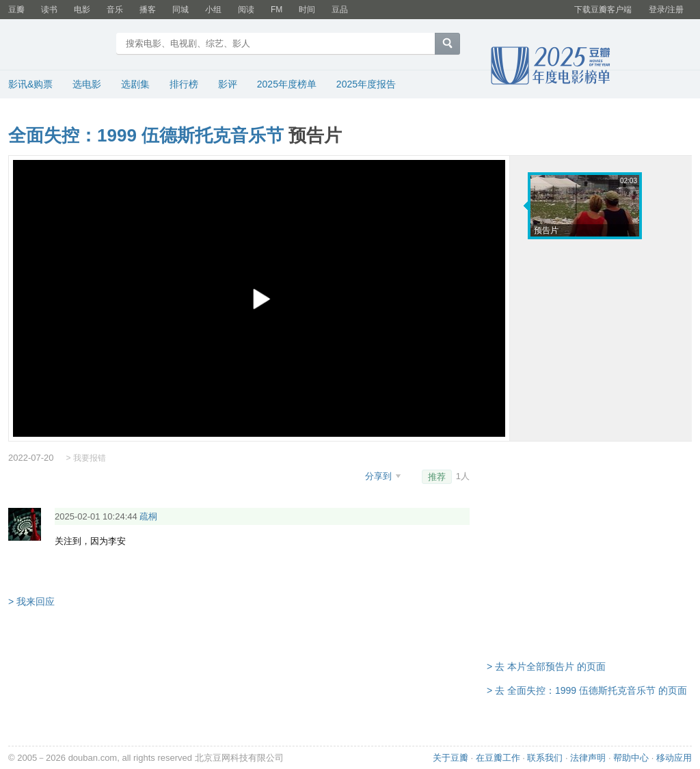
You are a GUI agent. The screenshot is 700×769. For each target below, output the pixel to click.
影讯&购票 (30, 84)
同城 (180, 10)
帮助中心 (631, 758)
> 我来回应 (31, 602)
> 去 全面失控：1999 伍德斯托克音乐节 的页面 (587, 690)
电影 (82, 10)
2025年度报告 (366, 84)
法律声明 (588, 758)
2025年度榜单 (287, 84)
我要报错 (90, 458)
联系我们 (545, 758)
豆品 (340, 10)
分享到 (380, 476)
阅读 (246, 10)
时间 (307, 10)
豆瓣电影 (58, 45)
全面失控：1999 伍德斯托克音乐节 (146, 135)
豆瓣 (16, 10)
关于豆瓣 (450, 758)
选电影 (87, 84)
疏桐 (148, 516)
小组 (213, 10)
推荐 (437, 477)
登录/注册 (666, 10)
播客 (148, 10)
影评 (228, 84)
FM (277, 10)
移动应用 (674, 758)
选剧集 (135, 84)
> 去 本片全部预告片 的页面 (546, 666)
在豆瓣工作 (498, 758)
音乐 (115, 10)
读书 (49, 10)
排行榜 (184, 84)
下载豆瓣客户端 (603, 10)
